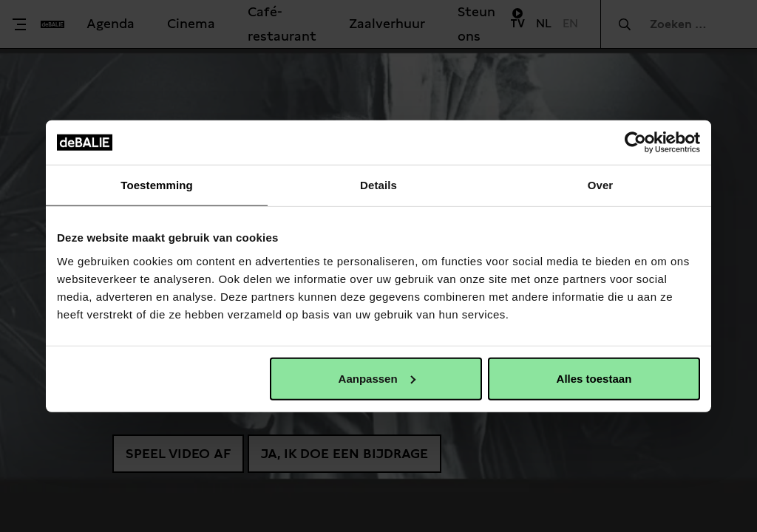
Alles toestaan (594, 378)
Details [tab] (378, 185)
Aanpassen (377, 378)
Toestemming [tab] (157, 185)
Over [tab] (601, 185)
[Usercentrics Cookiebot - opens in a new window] (635, 143)
